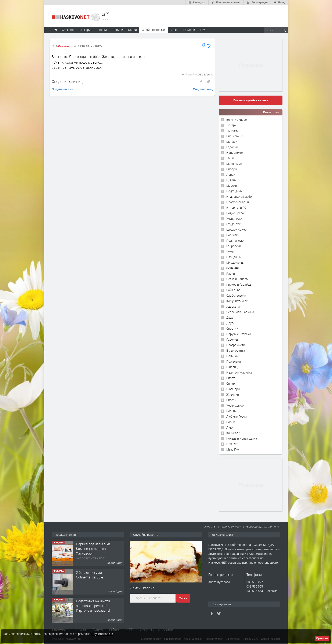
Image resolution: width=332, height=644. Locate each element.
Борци (231, 422)
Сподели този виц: (68, 81)
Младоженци (235, 262)
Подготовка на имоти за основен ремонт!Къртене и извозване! (93, 606)
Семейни (64, 46)
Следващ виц (203, 89)
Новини (118, 30)
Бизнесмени (235, 136)
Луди (230, 427)
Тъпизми (232, 131)
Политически (235, 240)
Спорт (231, 378)
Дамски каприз (142, 588)
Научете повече (102, 634)
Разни (231, 273)
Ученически (234, 219)
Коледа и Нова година (242, 438)
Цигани (231, 180)
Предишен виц (62, 89)
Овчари (231, 383)
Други (230, 323)
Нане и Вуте (234, 153)
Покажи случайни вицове (251, 100)
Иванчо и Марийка (239, 372)
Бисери (231, 400)
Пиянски (232, 444)
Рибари (232, 169)
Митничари (234, 164)
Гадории (232, 147)
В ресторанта (236, 350)
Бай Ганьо (233, 290)
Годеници (233, 339)
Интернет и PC (236, 208)
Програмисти (236, 345)
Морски (232, 186)
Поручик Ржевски (239, 334)
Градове (189, 30)
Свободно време (153, 30)
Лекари (231, 125)
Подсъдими (234, 191)
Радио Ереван (236, 213)
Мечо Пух (233, 449)
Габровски (234, 246)
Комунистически (238, 301)
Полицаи (232, 356)
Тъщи (230, 158)
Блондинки (234, 257)
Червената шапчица (240, 312)
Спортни (232, 328)
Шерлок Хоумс (236, 230)
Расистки (233, 235)
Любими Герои (237, 416)
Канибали (233, 433)
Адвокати (233, 306)
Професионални (238, 202)
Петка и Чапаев (237, 279)
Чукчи (230, 251)
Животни (233, 394)
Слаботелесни (236, 295)
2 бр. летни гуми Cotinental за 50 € (89, 575)
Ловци (231, 175)
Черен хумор (235, 405)
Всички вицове (237, 120)
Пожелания (234, 361)
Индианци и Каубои (240, 197)
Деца (230, 317)
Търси (183, 598)
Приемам (322, 639)
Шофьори (233, 389)
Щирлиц (232, 367)
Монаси (232, 142)
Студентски (234, 224)
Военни (231, 411)
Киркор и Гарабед (239, 284)
